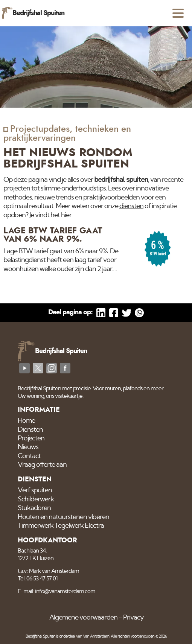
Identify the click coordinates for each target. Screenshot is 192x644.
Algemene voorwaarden (83, 618)
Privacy (133, 618)
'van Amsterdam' (96, 636)
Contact (29, 456)
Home (26, 421)
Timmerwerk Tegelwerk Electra (61, 526)
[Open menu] (178, 13)
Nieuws (28, 447)
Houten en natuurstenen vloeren (63, 517)
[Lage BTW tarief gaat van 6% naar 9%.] (96, 250)
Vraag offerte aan (42, 465)
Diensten (30, 430)
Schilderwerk (36, 499)
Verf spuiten (35, 490)
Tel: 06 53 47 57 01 (38, 579)
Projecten (31, 438)
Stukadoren (34, 508)
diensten (131, 206)
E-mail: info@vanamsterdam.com (56, 591)
